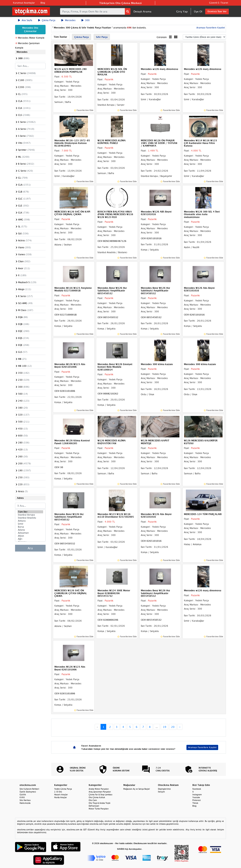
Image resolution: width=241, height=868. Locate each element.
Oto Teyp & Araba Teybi (100, 803)
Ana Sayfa (25, 20)
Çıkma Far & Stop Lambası (101, 795)
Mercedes (68, 20)
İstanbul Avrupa (30, 515)
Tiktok (195, 803)
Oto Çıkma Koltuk (97, 797)
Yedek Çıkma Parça (63, 789)
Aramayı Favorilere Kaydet (210, 28)
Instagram (197, 795)
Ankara (30, 521)
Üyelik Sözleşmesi (28, 792)
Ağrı (30, 539)
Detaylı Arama (142, 11)
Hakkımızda (25, 803)
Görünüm (162, 37)
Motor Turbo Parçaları (99, 809)
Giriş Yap (182, 11)
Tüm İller (30, 512)
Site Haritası (25, 800)
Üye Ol (198, 11)
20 (173, 727)
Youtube (196, 797)
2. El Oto (58, 792)
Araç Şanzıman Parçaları (100, 792)
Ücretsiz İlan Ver (217, 11)
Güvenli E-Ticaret (219, 3)
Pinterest (197, 800)
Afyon (30, 536)
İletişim (161, 792)
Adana (30, 530)
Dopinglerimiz (164, 789)
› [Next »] (180, 727)
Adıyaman (30, 533)
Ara (30, 548)
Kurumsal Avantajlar (24, 3)
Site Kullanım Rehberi (29, 789)
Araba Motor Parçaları (99, 789)
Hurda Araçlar (61, 797)
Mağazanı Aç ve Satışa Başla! (137, 789)
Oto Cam (93, 800)
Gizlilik (23, 795)
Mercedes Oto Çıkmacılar (30, 29)
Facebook (197, 789)
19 (165, 727)
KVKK (22, 797)
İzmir (30, 524)
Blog (43, 3)
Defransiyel (94, 806)
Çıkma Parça (47, 20)
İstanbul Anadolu (30, 518)
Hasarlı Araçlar (61, 795)
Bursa (30, 527)
